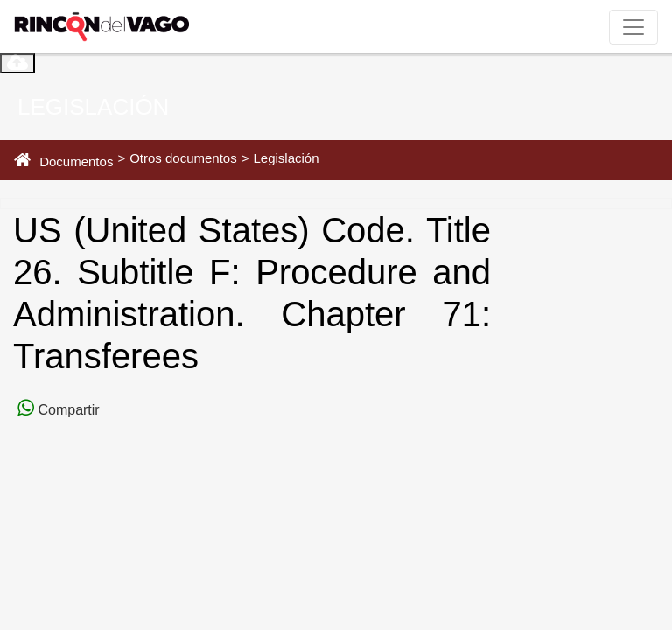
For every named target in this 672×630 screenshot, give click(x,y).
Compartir (67, 410)
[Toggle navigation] (633, 27)
